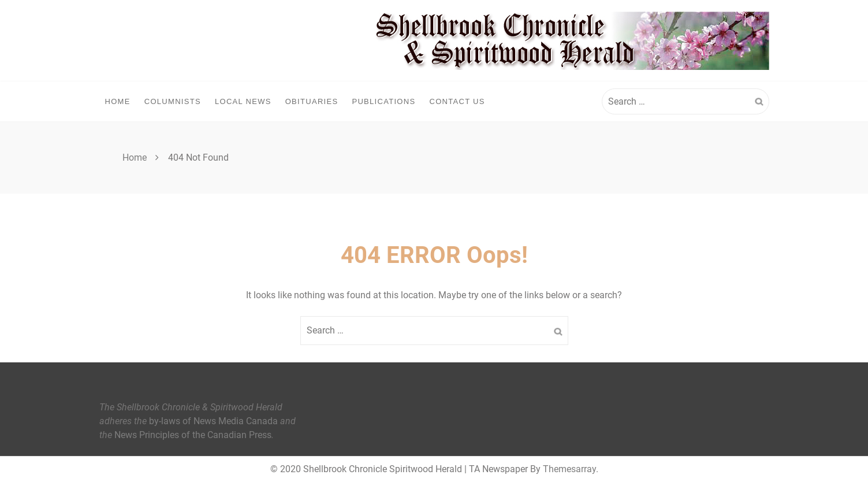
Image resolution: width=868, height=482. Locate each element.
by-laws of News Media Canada (213, 421)
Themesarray (569, 469)
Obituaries (312, 101)
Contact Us (457, 101)
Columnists (173, 101)
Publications (383, 101)
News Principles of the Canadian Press (193, 435)
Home (118, 101)
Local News (243, 101)
